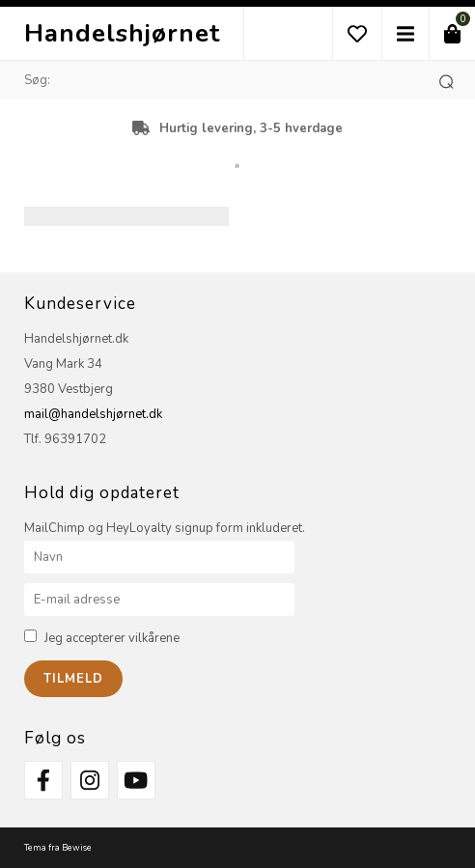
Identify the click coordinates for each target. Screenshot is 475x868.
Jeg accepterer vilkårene (112, 638)
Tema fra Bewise (58, 848)
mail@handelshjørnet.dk (93, 414)
